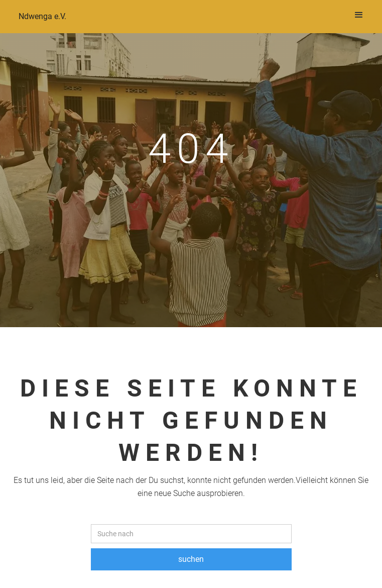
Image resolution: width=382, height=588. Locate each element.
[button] (359, 15)
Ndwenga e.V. (42, 16)
